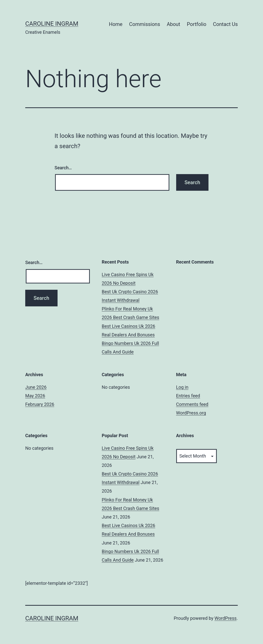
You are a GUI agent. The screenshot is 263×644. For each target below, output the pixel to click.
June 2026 (36, 387)
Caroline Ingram (52, 24)
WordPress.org (191, 413)
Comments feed (192, 404)
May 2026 (35, 396)
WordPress (226, 618)
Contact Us (225, 24)
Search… (63, 168)
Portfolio (196, 24)
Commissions (145, 24)
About (174, 24)
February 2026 (40, 404)
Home (116, 24)
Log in (182, 387)
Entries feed (188, 396)
